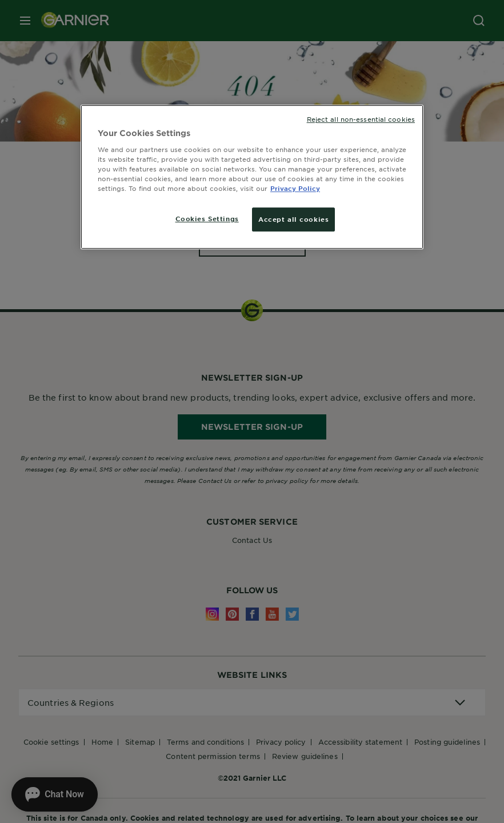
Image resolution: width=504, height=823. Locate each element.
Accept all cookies (293, 219)
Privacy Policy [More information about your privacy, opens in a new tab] (295, 188)
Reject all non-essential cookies (361, 119)
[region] (252, 177)
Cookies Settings (207, 218)
